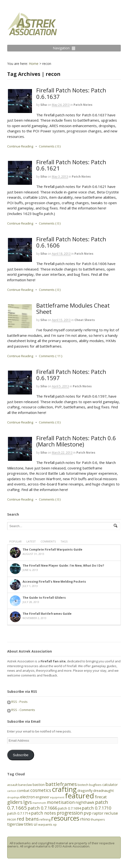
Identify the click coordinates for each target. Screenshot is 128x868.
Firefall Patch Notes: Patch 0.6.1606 (71, 242)
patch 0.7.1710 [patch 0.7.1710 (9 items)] (96, 808)
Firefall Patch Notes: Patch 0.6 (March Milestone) (76, 441)
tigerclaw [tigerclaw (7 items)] (15, 824)
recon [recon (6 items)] (12, 819)
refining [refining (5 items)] (45, 819)
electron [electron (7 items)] (27, 797)
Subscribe (21, 755)
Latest (31, 541)
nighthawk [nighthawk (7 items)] (85, 802)
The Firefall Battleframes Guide (47, 614)
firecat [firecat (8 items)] (101, 797)
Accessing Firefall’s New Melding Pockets (54, 582)
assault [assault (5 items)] (12, 785)
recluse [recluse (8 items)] (111, 813)
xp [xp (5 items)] (55, 824)
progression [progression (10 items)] (70, 813)
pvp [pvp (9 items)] (88, 813)
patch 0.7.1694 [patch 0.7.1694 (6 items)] (69, 808)
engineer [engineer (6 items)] (42, 797)
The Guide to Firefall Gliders (44, 598)
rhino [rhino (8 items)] (85, 819)
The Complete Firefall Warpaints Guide (52, 550)
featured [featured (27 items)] (80, 796)
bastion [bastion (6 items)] (39, 785)
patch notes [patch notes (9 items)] (43, 813)
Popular (15, 541)
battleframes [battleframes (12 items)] (61, 784)
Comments (48, 541)
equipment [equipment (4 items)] (57, 797)
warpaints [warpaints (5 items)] (45, 824)
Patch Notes (83, 105)
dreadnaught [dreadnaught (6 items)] (104, 791)
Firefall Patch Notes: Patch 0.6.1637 (71, 93)
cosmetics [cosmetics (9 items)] (41, 790)
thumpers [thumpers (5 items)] (98, 819)
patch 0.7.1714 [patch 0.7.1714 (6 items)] (19, 813)
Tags (64, 541)
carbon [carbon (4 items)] (12, 791)
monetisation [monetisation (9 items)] (61, 802)
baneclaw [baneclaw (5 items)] (25, 785)
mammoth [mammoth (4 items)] (39, 803)
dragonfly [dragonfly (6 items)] (85, 791)
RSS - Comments (21, 710)
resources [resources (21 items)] (65, 818)
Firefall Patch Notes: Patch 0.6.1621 (71, 165)
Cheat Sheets (85, 320)
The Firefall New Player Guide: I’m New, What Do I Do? (63, 566)
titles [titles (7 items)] (28, 824)
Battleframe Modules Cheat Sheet (73, 308)
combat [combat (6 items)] (23, 791)
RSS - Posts (17, 702)
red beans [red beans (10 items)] (28, 819)
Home (34, 64)
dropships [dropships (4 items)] (13, 797)
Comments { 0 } (50, 146)
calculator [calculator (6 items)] (110, 785)
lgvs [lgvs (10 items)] (27, 802)
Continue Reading (20, 146)
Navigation (61, 48)
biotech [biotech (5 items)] (83, 785)
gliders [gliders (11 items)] (15, 802)
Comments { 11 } (51, 356)
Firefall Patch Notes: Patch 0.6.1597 (71, 375)
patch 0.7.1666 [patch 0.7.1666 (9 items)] (42, 808)
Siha (44, 105)
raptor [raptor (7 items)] (98, 813)
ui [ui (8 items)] (36, 824)
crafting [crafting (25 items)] (64, 789)
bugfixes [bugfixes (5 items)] (95, 785)
